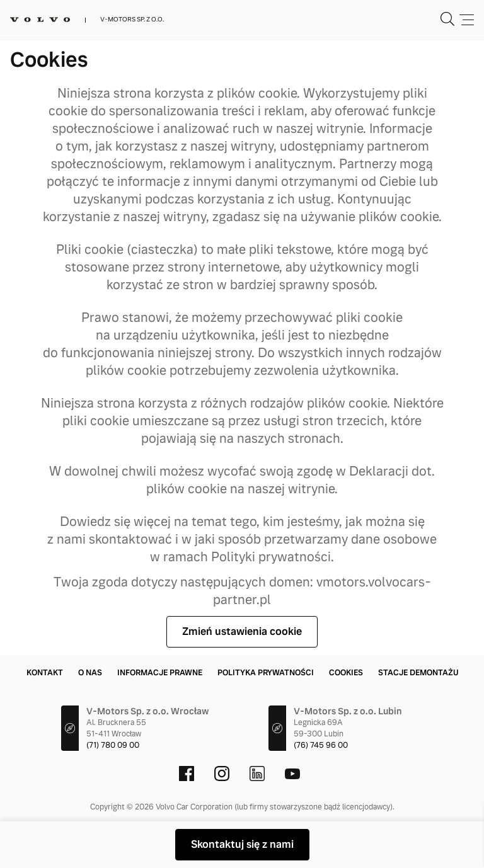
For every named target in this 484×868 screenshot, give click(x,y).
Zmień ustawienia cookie (242, 631)
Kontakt (45, 673)
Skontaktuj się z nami (242, 844)
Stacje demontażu (418, 673)
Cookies (346, 673)
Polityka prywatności (266, 673)
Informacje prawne (160, 673)
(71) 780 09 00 (113, 745)
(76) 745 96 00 (321, 745)
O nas (90, 673)
